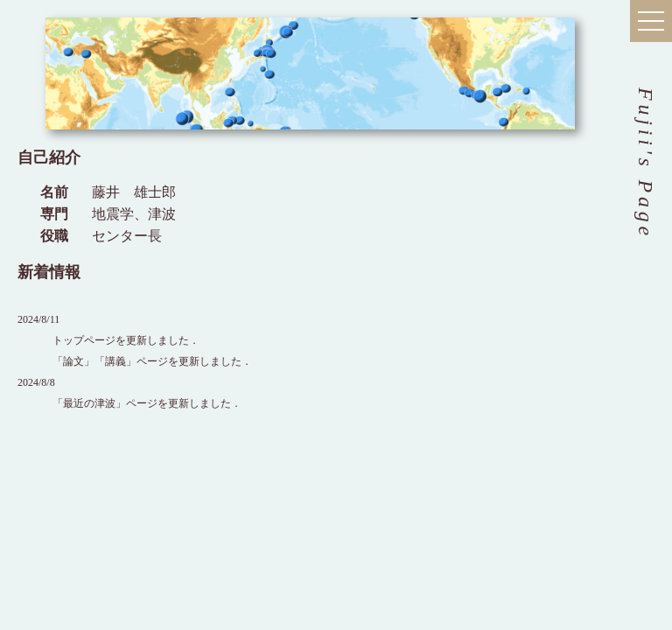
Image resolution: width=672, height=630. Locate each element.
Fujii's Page (646, 164)
